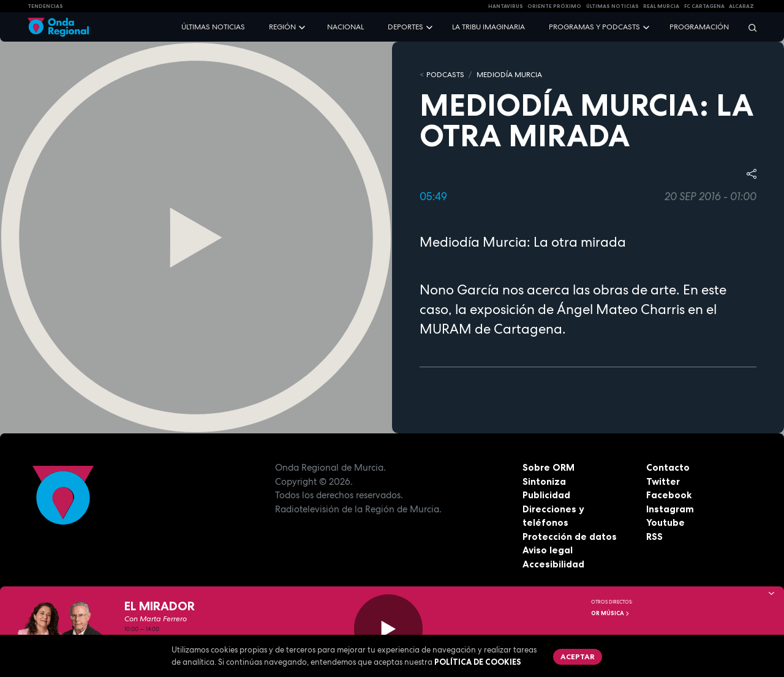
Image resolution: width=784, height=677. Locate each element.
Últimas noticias (213, 27)
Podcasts (445, 75)
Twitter (663, 481)
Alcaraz (741, 6)
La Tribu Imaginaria (488, 27)
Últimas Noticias (612, 6)
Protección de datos (570, 537)
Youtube (665, 522)
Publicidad (546, 495)
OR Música (611, 613)
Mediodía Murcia (509, 75)
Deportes (405, 27)
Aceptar (578, 656)
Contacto (668, 467)
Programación (699, 27)
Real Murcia (661, 6)
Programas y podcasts (594, 27)
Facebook (669, 495)
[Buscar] (748, 27)
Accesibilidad (553, 564)
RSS (654, 537)
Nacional (345, 27)
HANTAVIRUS (506, 6)
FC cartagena (704, 6)
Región (282, 27)
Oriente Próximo (554, 6)
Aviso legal (548, 550)
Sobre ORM (548, 467)
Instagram (670, 509)
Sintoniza (544, 481)
